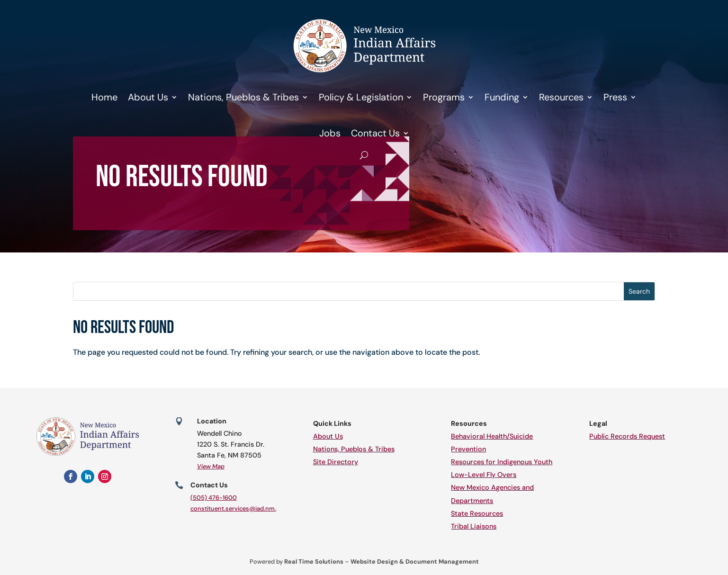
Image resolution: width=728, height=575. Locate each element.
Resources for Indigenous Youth (502, 462)
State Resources (477, 513)
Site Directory (336, 462)
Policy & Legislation (361, 97)
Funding (502, 97)
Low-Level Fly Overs (484, 475)
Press (615, 97)
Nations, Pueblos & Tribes (243, 97)
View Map (211, 466)
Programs (444, 97)
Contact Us (375, 133)
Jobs (330, 133)
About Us (148, 97)
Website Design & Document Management (415, 562)
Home (104, 97)
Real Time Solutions (314, 562)
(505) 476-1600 (214, 498)
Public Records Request (627, 436)
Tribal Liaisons (474, 526)
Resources (561, 97)
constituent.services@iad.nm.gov (238, 508)
